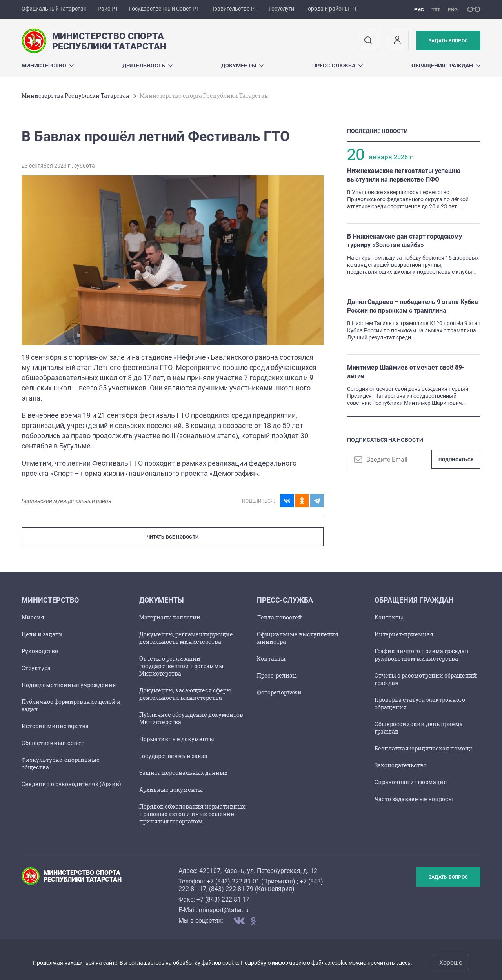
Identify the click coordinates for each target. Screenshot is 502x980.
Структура (36, 668)
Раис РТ (108, 9)
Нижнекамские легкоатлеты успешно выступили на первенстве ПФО (404, 175)
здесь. (404, 963)
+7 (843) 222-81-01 (233, 881)
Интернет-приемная (404, 634)
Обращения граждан (446, 66)
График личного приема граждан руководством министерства (422, 655)
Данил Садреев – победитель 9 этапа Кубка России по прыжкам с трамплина (413, 306)
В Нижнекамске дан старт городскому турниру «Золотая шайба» (405, 241)
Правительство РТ (234, 9)
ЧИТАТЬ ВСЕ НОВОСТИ (173, 537)
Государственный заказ (173, 756)
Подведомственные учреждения (69, 685)
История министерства (55, 726)
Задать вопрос (448, 41)
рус (419, 10)
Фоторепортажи (279, 692)
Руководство (40, 651)
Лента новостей (279, 617)
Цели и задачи (42, 634)
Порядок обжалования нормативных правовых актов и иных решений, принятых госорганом (192, 814)
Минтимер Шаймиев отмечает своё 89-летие (406, 372)
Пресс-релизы (277, 675)
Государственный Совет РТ (164, 9)
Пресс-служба (337, 66)
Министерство (48, 66)
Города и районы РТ (331, 9)
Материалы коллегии (170, 617)
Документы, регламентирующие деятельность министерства (186, 638)
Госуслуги (281, 9)
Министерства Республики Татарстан (76, 96)
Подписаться (456, 460)
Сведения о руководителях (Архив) (71, 784)
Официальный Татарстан (54, 9)
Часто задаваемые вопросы (414, 799)
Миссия (33, 617)
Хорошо (451, 963)
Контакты (271, 658)
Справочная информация (411, 782)
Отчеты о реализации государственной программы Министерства (181, 666)
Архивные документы (171, 790)
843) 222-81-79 (232, 889)
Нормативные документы (177, 739)
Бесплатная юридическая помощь (424, 748)
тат (436, 10)
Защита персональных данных (183, 773)
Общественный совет (53, 743)
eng (453, 10)
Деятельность (147, 66)
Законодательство (401, 765)
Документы (242, 66)
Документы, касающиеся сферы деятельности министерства (185, 694)
